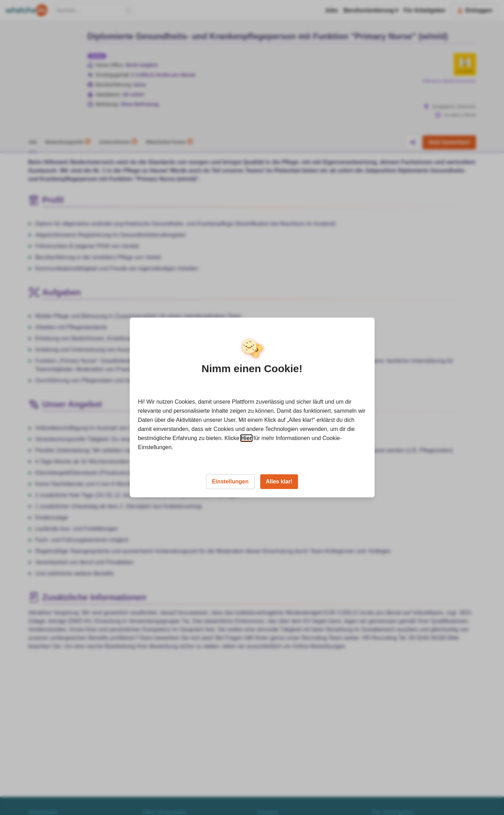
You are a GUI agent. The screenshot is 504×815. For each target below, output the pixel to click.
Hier (246, 438)
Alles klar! (279, 481)
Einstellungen (230, 481)
